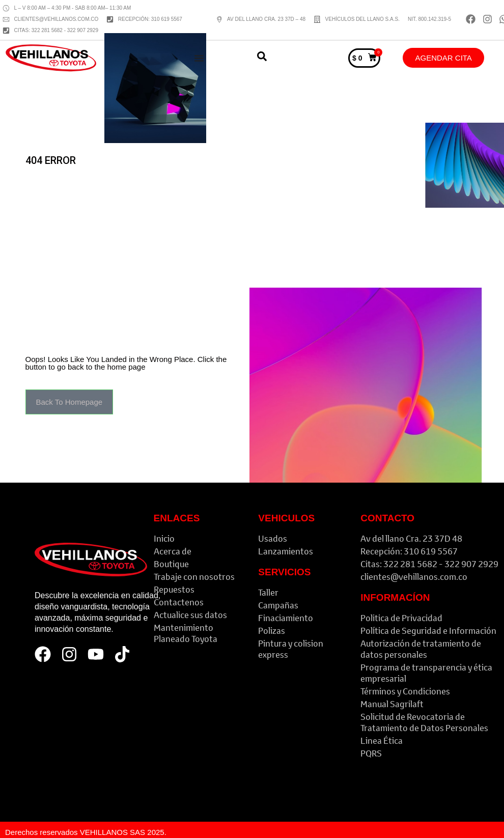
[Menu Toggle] (199, 58)
